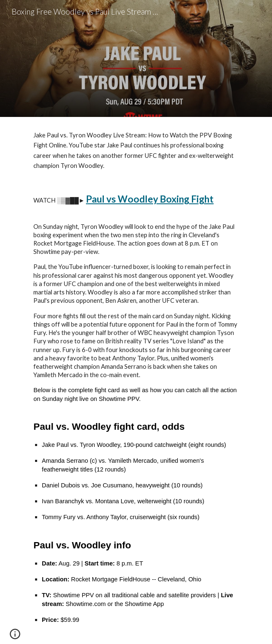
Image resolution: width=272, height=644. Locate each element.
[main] (136, 380)
